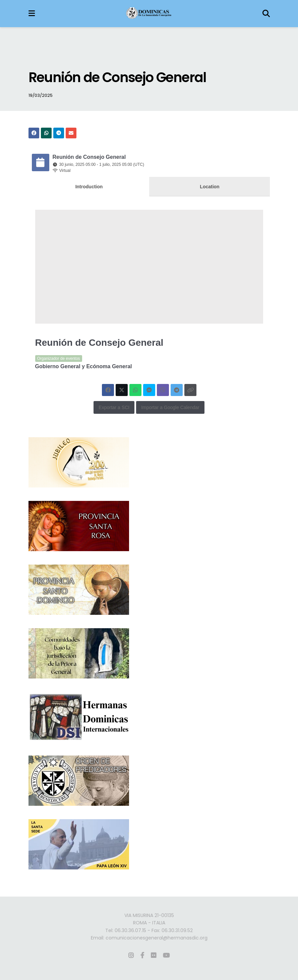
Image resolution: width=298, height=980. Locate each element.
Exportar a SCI (114, 407)
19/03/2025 (41, 95)
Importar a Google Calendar (170, 407)
